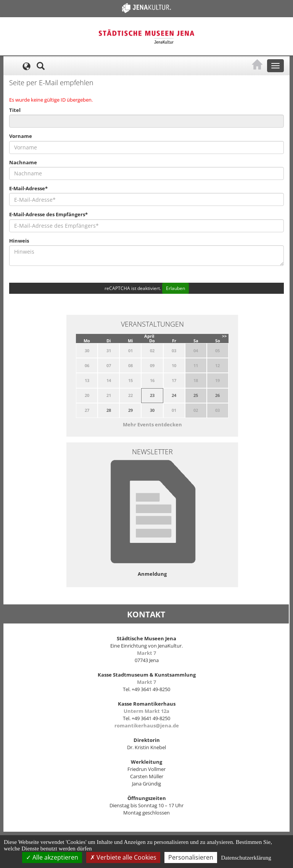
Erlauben (175, 288)
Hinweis (19, 241)
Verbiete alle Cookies (123, 857)
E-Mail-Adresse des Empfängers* (48, 214)
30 (152, 410)
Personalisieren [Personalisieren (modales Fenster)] (191, 857)
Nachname (23, 162)
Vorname (21, 136)
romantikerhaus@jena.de (147, 725)
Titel (15, 110)
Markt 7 (146, 653)
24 (174, 395)
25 (196, 395)
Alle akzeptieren (52, 857)
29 (130, 410)
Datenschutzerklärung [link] (246, 858)
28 (109, 410)
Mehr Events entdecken (152, 424)
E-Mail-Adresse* (28, 188)
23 (152, 395)
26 (217, 395)
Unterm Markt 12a (146, 711)
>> (224, 336)
